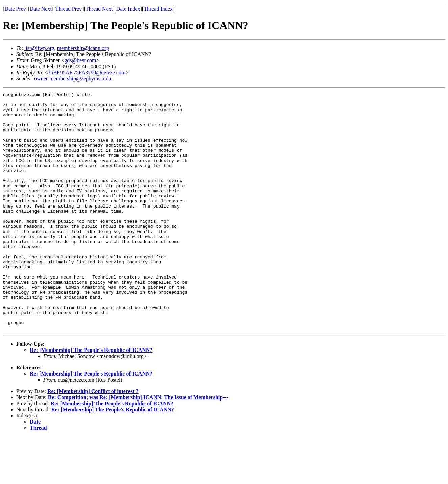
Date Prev (15, 9)
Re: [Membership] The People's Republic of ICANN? (91, 398)
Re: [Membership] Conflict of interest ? (93, 439)
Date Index (128, 9)
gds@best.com (80, 60)
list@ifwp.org (39, 48)
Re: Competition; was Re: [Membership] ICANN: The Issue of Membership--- (138, 445)
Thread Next (99, 9)
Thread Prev (68, 9)
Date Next (41, 9)
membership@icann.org (83, 48)
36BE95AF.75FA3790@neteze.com (87, 72)
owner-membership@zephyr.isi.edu (73, 79)
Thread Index (158, 9)
